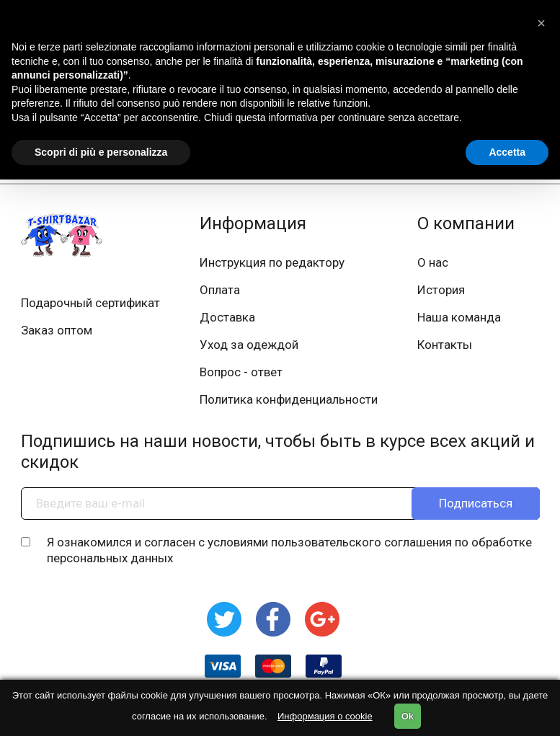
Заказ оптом (57, 330)
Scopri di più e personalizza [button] (101, 152)
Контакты (445, 345)
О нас (433, 262)
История (441, 290)
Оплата (220, 290)
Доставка (227, 317)
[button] (541, 23)
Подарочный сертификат (90, 303)
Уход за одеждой (249, 345)
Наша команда (459, 317)
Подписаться (476, 503)
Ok (408, 716)
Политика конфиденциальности (289, 399)
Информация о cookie (325, 716)
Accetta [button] (507, 152)
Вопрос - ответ (241, 372)
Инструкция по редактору (272, 262)
